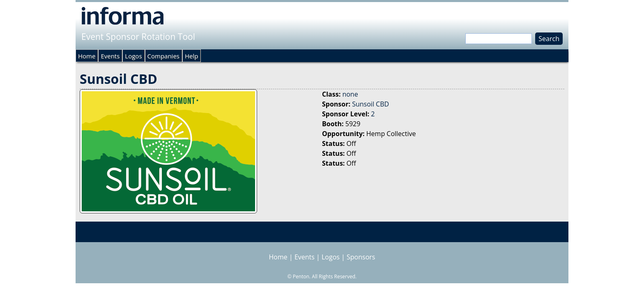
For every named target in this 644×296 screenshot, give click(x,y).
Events (110, 56)
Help (191, 56)
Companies (163, 56)
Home (87, 56)
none (350, 94)
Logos (133, 56)
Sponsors (361, 257)
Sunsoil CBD (370, 104)
